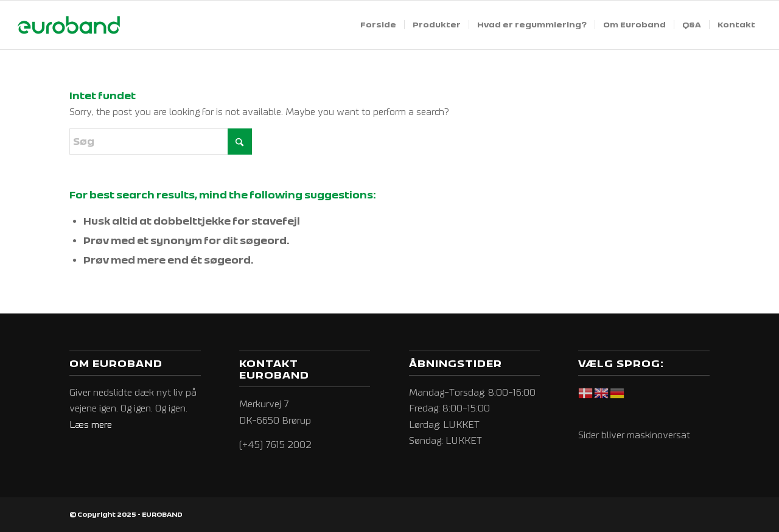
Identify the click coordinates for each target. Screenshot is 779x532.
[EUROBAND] (69, 25)
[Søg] (161, 142)
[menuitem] (378, 25)
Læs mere (91, 425)
